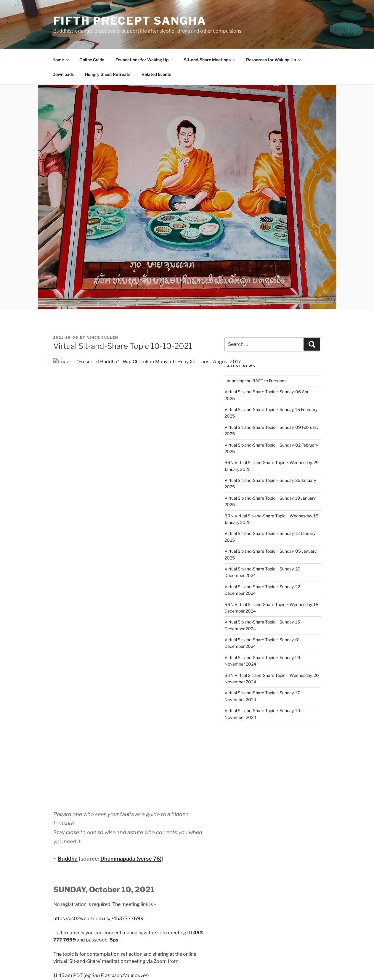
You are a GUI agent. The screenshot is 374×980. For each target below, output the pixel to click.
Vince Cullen (103, 338)
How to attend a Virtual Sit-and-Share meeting (132, 746)
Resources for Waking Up (274, 60)
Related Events (156, 74)
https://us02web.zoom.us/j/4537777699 (98, 561)
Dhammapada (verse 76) (131, 501)
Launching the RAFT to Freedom (255, 381)
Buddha (68, 501)
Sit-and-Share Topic (86, 807)
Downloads (63, 74)
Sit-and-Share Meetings (210, 60)
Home (61, 60)
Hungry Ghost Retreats (108, 74)
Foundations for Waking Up (145, 60)
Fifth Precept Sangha (130, 21)
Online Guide (92, 60)
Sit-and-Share (79, 816)
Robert (94, 682)
